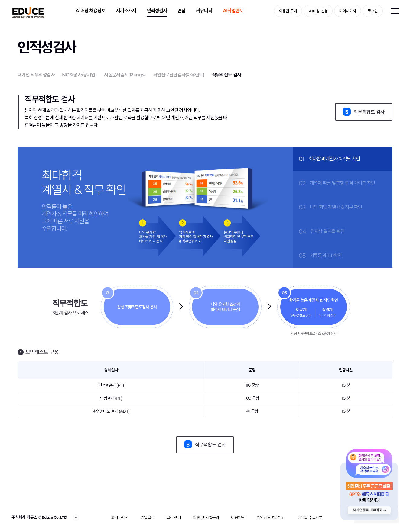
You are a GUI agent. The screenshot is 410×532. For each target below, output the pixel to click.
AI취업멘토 (233, 11)
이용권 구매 (288, 11)
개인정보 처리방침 (271, 517)
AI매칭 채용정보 (91, 11)
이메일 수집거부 (310, 517)
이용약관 (238, 517)
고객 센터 (174, 517)
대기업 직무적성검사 (36, 75)
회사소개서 (120, 517)
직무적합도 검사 (226, 75)
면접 (182, 11)
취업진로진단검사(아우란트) (179, 75)
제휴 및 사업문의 (206, 517)
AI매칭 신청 (318, 11)
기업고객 (147, 517)
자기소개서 (126, 11)
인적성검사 (157, 11)
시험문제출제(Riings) (125, 75)
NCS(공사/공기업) (79, 75)
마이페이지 (348, 11)
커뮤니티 (204, 11)
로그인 (373, 11)
